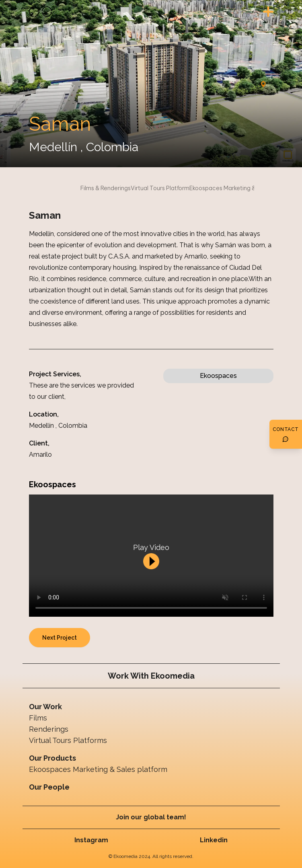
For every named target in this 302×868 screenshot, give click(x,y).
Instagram (91, 840)
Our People (49, 787)
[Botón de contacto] (286, 434)
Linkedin (214, 840)
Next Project (60, 638)
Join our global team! (151, 817)
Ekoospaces (218, 376)
